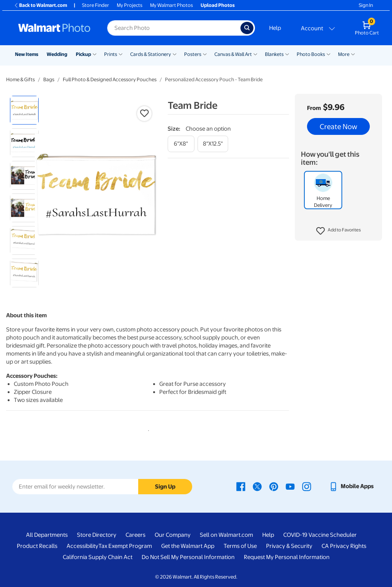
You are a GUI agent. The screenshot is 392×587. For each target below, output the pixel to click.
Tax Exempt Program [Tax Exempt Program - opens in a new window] (125, 546)
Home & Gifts (20, 80)
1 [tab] (147, 429)
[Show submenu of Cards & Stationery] (175, 54)
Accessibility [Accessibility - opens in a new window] (82, 546)
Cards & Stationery (151, 54)
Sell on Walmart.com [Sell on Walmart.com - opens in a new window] (226, 535)
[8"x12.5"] (213, 144)
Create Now (338, 126)
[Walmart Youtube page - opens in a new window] (290, 486)
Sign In (366, 5)
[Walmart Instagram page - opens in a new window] (307, 486)
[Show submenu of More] (353, 54)
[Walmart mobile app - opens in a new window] (351, 486)
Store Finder (96, 5)
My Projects (130, 5)
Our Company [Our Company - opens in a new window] (173, 535)
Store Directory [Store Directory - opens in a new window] (97, 535)
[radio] (24, 110)
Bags (49, 80)
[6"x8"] (181, 144)
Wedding (57, 54)
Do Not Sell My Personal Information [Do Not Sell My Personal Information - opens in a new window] (188, 557)
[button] (339, 231)
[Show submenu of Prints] (121, 54)
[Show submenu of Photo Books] (328, 54)
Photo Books (311, 54)
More (344, 54)
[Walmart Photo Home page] (54, 28)
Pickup (83, 54)
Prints (111, 54)
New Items (27, 54)
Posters (193, 54)
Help (275, 28)
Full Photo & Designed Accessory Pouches (110, 80)
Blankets (274, 54)
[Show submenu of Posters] (205, 54)
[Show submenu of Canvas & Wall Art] (255, 54)
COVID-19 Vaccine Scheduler (320, 535)
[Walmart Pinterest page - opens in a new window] (274, 486)
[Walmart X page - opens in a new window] (257, 486)
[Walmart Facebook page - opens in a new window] (241, 486)
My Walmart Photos (171, 5)
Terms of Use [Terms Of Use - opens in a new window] (240, 546)
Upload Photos (218, 5)
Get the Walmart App (188, 546)
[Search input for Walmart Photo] (174, 28)
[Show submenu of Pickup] (95, 54)
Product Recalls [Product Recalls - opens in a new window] (37, 546)
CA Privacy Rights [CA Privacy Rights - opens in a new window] (344, 546)
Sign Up (165, 487)
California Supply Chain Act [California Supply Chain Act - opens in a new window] (98, 557)
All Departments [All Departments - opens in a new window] (47, 535)
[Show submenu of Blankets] (287, 54)
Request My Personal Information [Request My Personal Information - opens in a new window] (287, 557)
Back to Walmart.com (40, 5)
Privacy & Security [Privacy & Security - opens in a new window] (289, 546)
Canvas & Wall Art (233, 54)
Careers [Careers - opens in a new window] (136, 535)
